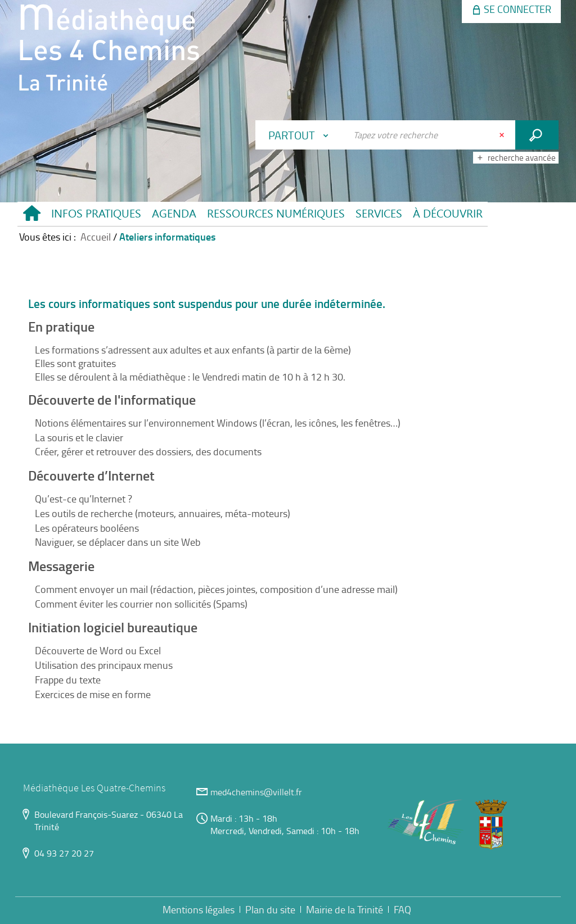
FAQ (402, 909)
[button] (96, 214)
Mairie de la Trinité (345, 909)
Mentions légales (199, 909)
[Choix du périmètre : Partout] (301, 135)
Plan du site (270, 909)
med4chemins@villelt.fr (256, 792)
